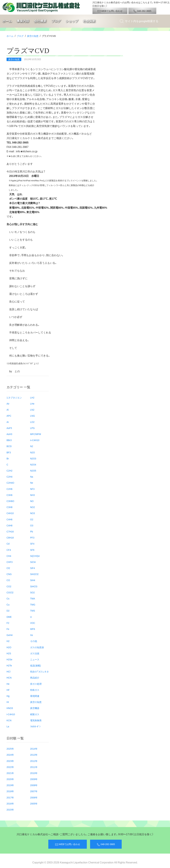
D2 (8, 611)
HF (8, 690)
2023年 (10, 761)
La (8, 726)
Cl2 (8, 568)
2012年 (34, 761)
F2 (8, 623)
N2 (32, 446)
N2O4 (33, 464)
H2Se (9, 659)
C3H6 (9, 495)
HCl (8, 671)
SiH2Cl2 (34, 574)
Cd (8, 544)
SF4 (32, 544)
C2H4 (9, 477)
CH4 (9, 556)
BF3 (9, 452)
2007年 (34, 791)
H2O (9, 647)
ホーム (7, 21)
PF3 (32, 538)
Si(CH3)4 (35, 556)
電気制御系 (36, 720)
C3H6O (10, 501)
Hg (8, 696)
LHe (32, 404)
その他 (34, 641)
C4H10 (10, 513)
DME (9, 617)
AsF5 (9, 428)
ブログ (56, 21)
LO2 (32, 422)
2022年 (10, 767)
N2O (33, 452)
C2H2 (9, 471)
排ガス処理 (36, 684)
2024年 (10, 755)
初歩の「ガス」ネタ (39, 671)
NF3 (32, 489)
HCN (9, 678)
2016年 (10, 803)
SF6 (32, 550)
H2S (9, 653)
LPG (32, 428)
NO (32, 501)
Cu (8, 604)
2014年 (34, 749)
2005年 (34, 803)
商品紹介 (35, 678)
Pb (32, 531)
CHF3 (10, 562)
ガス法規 (35, 653)
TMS (33, 611)
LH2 (32, 397)
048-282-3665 (142, 11)
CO (8, 580)
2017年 (10, 797)
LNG (33, 416)
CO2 (9, 586)
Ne (32, 483)
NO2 (33, 507)
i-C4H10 (11, 714)
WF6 (33, 629)
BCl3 (9, 446)
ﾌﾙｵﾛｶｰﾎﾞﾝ (35, 726)
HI (8, 702)
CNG (9, 574)
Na (32, 477)
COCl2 (10, 592)
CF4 (9, 550)
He (8, 684)
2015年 (10, 810)
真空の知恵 (33, 36)
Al (8, 410)
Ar (8, 422)
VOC (33, 623)
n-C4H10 (35, 440)
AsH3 (9, 434)
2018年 (10, 791)
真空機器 (35, 708)
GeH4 (10, 635)
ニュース (35, 659)
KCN (9, 720)
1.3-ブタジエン (14, 397)
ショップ (72, 21)
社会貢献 (89, 21)
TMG (33, 604)
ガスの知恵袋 (37, 647)
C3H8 (9, 507)
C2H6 (9, 489)
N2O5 (33, 471)
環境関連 (35, 696)
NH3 (32, 495)
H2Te (9, 665)
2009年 (34, 779)
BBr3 (9, 440)
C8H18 (10, 538)
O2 (32, 519)
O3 (32, 525)
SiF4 (33, 568)
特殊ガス (35, 690)
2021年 (10, 773)
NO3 (33, 513)
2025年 (10, 749)
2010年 (34, 773)
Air (8, 404)
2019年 (10, 785)
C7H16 (10, 531)
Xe (32, 635)
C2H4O (10, 483)
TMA (33, 598)
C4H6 (9, 519)
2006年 (34, 797)
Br (8, 458)
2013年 (34, 755)
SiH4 (33, 580)
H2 (8, 641)
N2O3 (33, 458)
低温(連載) (35, 665)
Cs (8, 598)
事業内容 (23, 21)
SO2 (32, 592)
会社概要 (40, 21)
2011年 (34, 767)
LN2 (32, 410)
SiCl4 (33, 562)
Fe (8, 629)
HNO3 (10, 708)
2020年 (10, 779)
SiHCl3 (34, 586)
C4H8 (9, 525)
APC (9, 416)
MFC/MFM (36, 434)
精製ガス (35, 714)
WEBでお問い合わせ (110, 11)
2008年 (34, 785)
